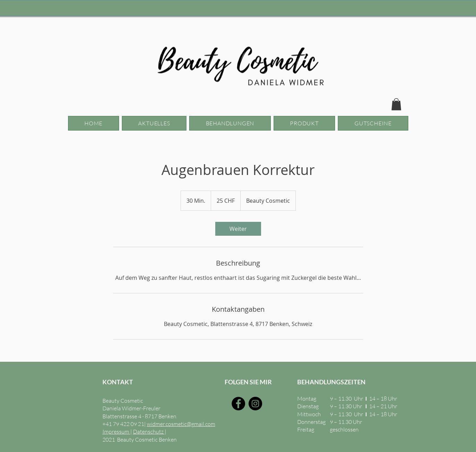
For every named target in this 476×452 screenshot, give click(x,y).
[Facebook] (238, 404)
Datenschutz (149, 432)
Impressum (116, 432)
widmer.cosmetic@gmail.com (181, 424)
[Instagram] (255, 404)
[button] (396, 104)
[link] (238, 229)
